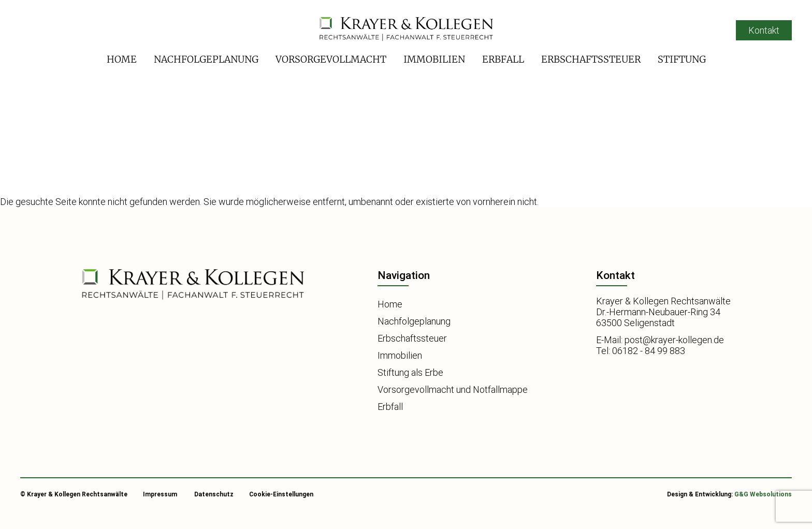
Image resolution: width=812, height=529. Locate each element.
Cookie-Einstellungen (281, 494)
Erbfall (503, 59)
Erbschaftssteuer (591, 59)
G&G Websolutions (763, 494)
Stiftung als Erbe (410, 372)
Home (122, 59)
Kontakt (764, 30)
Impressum (160, 494)
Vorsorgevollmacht (331, 59)
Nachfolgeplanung (206, 59)
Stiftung (682, 59)
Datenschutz (214, 494)
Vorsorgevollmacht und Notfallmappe (453, 390)
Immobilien (434, 59)
